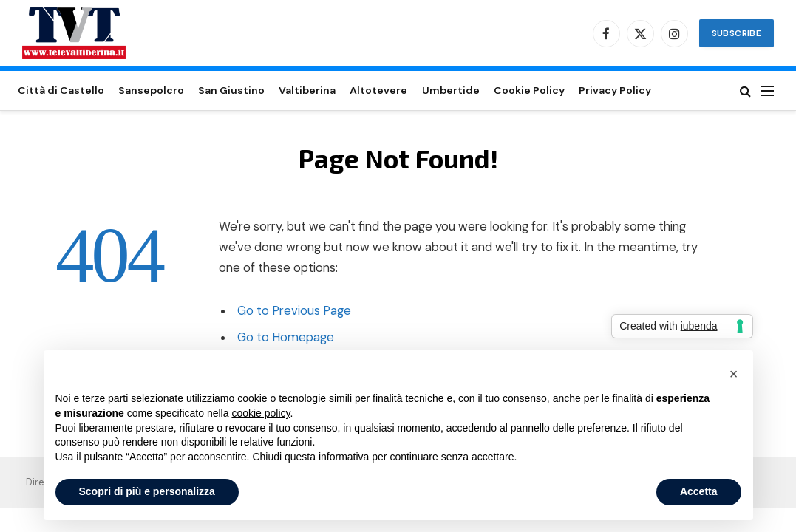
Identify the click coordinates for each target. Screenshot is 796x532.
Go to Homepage (286, 337)
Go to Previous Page (294, 311)
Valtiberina (307, 90)
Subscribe (737, 33)
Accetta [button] (699, 491)
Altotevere (378, 90)
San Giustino (231, 90)
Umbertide (451, 90)
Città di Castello (61, 90)
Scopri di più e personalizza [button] (147, 491)
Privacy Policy (615, 90)
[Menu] (767, 91)
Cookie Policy (529, 90)
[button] (734, 374)
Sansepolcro (151, 90)
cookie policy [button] (261, 413)
